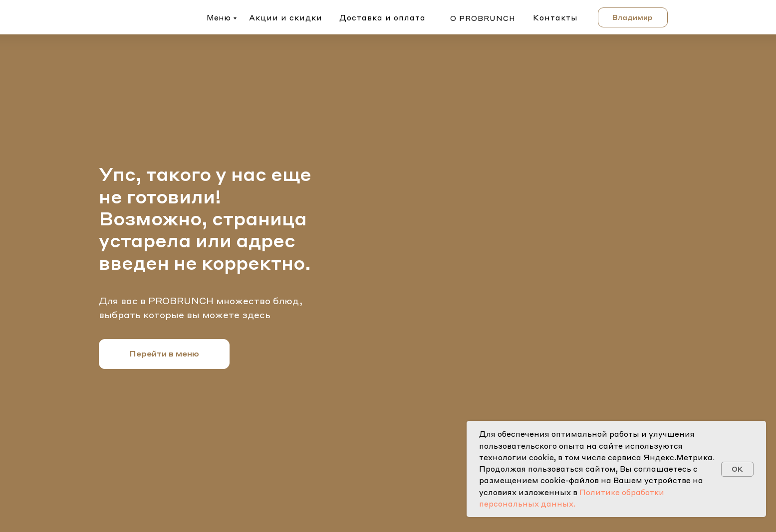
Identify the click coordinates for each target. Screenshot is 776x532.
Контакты (555, 17)
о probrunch (483, 18)
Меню (219, 17)
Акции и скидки (286, 17)
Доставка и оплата (383, 17)
